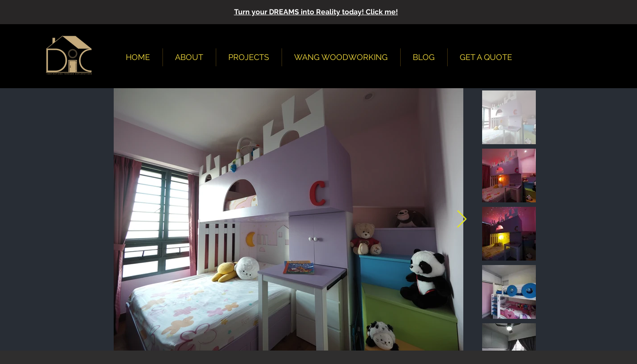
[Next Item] (462, 219)
